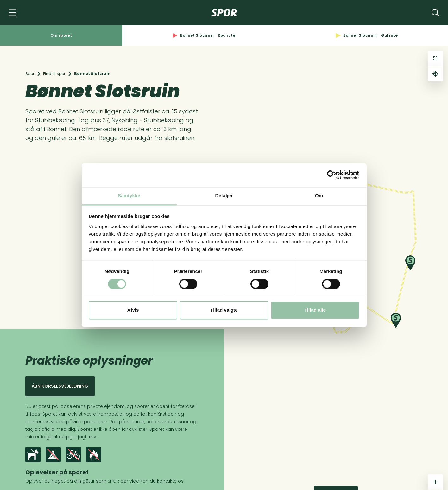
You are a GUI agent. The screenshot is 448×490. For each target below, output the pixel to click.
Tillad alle (315, 310)
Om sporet (61, 35)
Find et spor (54, 74)
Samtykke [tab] (129, 196)
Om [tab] (319, 196)
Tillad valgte (224, 310)
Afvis (133, 310)
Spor (30, 74)
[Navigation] (13, 13)
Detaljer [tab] (224, 196)
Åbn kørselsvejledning (60, 386)
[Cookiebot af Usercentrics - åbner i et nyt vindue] (332, 175)
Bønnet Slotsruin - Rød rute (204, 35)
